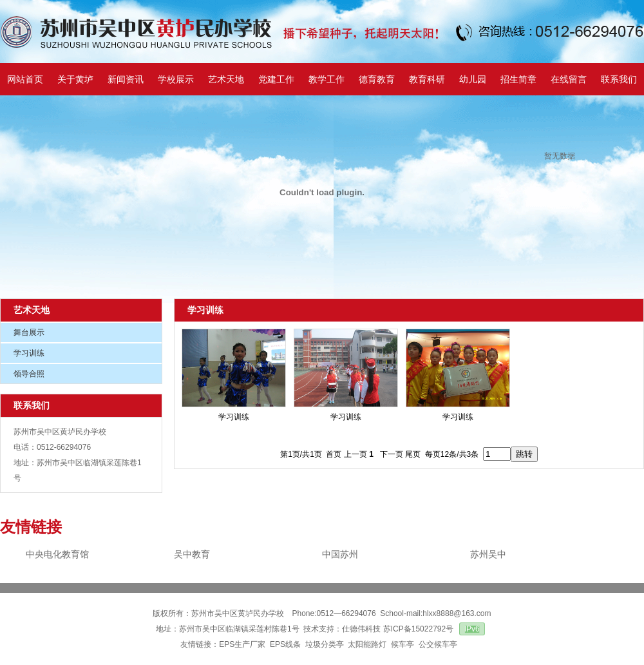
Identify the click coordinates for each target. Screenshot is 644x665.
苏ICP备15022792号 (418, 629)
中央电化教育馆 (57, 554)
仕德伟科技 (361, 629)
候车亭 (402, 644)
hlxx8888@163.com (457, 613)
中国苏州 (340, 554)
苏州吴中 (488, 554)
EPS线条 (285, 644)
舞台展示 (29, 332)
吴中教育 (192, 554)
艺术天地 (32, 310)
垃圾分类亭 (325, 644)
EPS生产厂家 (242, 644)
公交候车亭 (439, 644)
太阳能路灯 (367, 644)
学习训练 (29, 353)
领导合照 (29, 374)
